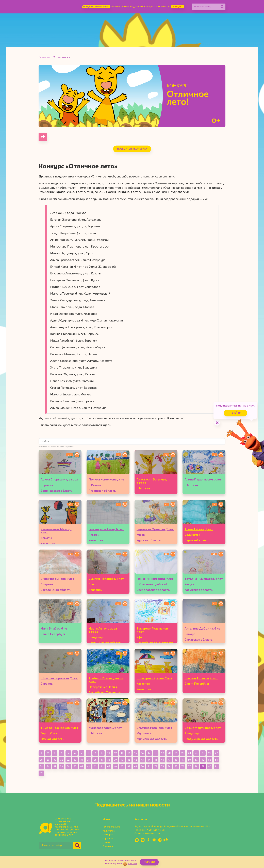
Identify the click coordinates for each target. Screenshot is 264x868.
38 (109, 760)
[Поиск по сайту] (205, 7)
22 (183, 753)
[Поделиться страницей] (43, 137)
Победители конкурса (132, 149)
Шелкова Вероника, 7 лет (59, 678)
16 (142, 753)
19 (162, 753)
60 (75, 766)
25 (203, 753)
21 (176, 753)
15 (136, 753)
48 (176, 760)
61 (82, 766)
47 (169, 760)
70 (142, 766)
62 (88, 766)
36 (95, 760)
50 (189, 760)
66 (115, 766)
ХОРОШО (149, 862)
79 (203, 766)
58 (61, 766)
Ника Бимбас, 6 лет (55, 629)
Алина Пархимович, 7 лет (203, 480)
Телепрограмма (120, 7)
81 (216, 766)
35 (88, 760)
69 (136, 766)
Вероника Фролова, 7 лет (155, 529)
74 (169, 766)
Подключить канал (96, 7)
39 (115, 760)
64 (102, 766)
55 (41, 766)
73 (162, 766)
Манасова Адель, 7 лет (105, 728)
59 (68, 766)
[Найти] (222, 7)
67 (122, 766)
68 (129, 766)
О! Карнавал (163, 7)
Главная (44, 58)
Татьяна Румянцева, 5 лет (204, 579)
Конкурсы (150, 7)
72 (156, 766)
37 (102, 760)
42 (136, 760)
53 (210, 760)
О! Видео (178, 7)
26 (210, 753)
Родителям (137, 7)
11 (109, 753)
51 (196, 760)
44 (149, 760)
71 (149, 766)
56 (48, 766)
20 (169, 753)
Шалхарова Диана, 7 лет (154, 678)
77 (189, 766)
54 (216, 760)
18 (156, 753)
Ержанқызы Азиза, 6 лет (106, 529)
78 (196, 766)
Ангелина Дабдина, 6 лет (203, 629)
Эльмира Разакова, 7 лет (154, 728)
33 (75, 760)
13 (122, 753)
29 (48, 760)
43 (142, 760)
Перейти (235, 413)
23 (189, 753)
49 (183, 760)
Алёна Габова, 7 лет (199, 529)
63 (95, 766)
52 (203, 760)
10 (102, 753)
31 (61, 760)
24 (196, 753)
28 (41, 760)
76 (183, 766)
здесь (106, 425)
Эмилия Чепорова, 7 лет (106, 579)
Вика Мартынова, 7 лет (57, 579)
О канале (108, 846)
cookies (133, 864)
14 (129, 753)
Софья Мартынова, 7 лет (203, 728)
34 (82, 760)
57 (55, 766)
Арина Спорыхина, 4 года (59, 480)
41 (129, 760)
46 (162, 760)
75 (176, 766)
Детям (106, 843)
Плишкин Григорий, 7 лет (155, 579)
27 (216, 753)
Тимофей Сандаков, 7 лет (60, 728)
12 (115, 753)
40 (122, 760)
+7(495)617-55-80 (155, 830)
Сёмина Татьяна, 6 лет (201, 678)
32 (68, 760)
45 (156, 760)
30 (55, 760)
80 (210, 766)
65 (109, 766)
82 (41, 773)
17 (149, 753)
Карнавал (108, 839)
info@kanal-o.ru (151, 834)
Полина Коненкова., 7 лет (107, 480)
